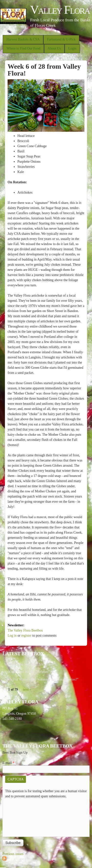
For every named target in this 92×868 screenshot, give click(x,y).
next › (27, 690)
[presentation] (25, 816)
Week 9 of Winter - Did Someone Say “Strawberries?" (41, 679)
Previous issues (13, 854)
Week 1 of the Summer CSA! (24, 664)
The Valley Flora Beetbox (25, 630)
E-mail (8, 763)
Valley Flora (60, 10)
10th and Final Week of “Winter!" (27, 672)
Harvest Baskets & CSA (23, 39)
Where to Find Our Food (23, 48)
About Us (54, 48)
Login (72, 48)
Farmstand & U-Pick (61, 39)
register (26, 636)
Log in (12, 636)
